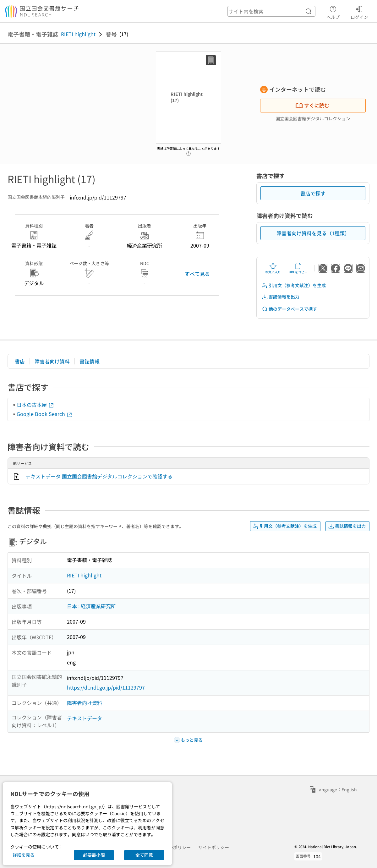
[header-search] (271, 11)
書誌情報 (90, 361)
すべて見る (197, 274)
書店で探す (313, 193)
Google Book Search (45, 414)
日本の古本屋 (36, 405)
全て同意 (144, 855)
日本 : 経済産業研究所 (91, 606)
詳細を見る (24, 855)
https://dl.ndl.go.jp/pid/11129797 (106, 687)
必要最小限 (94, 855)
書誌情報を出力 (281, 297)
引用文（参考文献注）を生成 (294, 285)
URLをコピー (298, 268)
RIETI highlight (78, 34)
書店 (20, 361)
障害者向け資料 (52, 361)
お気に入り (273, 268)
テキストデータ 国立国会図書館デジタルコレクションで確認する (99, 476)
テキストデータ (85, 718)
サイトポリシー (214, 847)
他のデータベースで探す (289, 309)
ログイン (359, 12)
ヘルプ (333, 12)
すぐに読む (312, 105)
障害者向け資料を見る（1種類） (313, 233)
